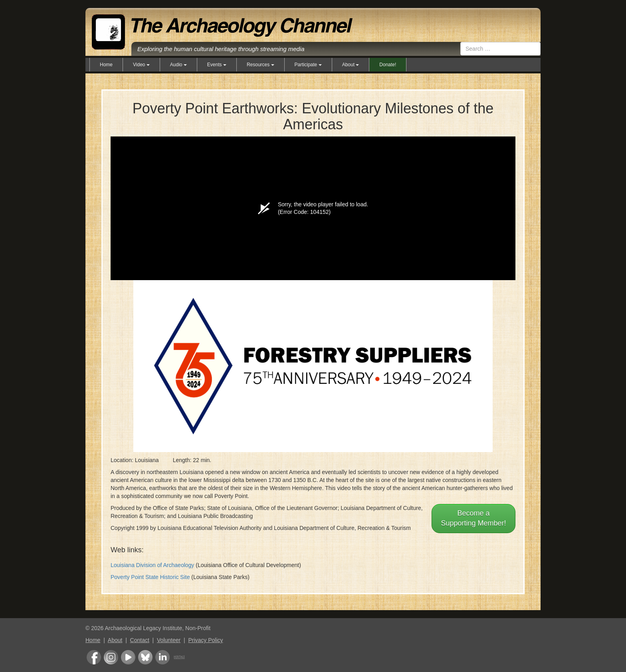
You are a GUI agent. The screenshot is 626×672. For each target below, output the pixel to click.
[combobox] (500, 49)
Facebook (94, 657)
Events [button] (217, 65)
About (115, 640)
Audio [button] (178, 65)
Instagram (111, 657)
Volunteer (169, 640)
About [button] (351, 65)
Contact (140, 640)
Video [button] (141, 65)
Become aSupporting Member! (473, 518)
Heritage (179, 657)
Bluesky (145, 657)
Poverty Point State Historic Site (150, 577)
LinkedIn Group (162, 657)
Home (106, 65)
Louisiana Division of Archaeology (152, 565)
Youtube (128, 657)
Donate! (388, 65)
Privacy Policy (205, 640)
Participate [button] (308, 65)
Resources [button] (261, 65)
